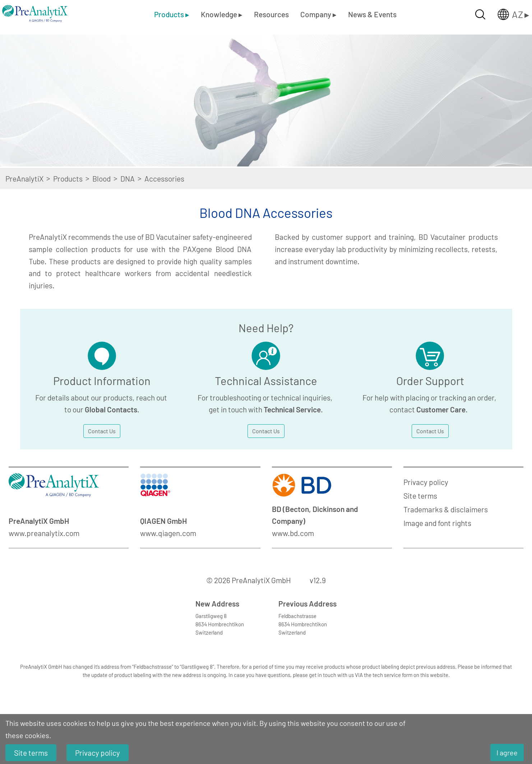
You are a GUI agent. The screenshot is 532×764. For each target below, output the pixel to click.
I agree (507, 752)
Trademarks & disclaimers (446, 509)
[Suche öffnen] (480, 14)
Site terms (420, 496)
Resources (271, 14)
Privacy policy (426, 482)
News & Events (372, 14)
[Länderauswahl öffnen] (508, 14)
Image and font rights (437, 523)
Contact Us (102, 431)
